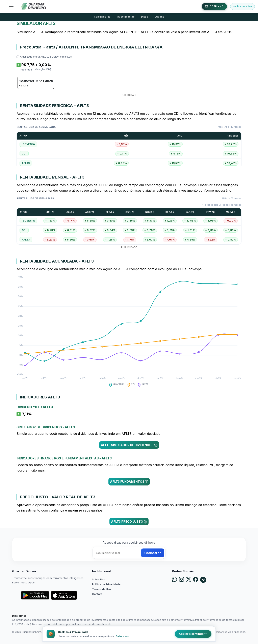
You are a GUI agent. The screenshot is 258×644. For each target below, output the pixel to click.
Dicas (145, 17)
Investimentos (126, 17)
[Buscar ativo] (242, 6)
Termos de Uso (101, 589)
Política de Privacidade (106, 584)
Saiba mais (122, 636)
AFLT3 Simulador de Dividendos (129, 445)
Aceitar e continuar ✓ (193, 634)
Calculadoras (102, 17)
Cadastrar (153, 553)
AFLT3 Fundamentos (129, 482)
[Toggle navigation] (11, 6)
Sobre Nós (99, 579)
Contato (97, 594)
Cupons (159, 17)
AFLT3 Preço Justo (129, 522)
